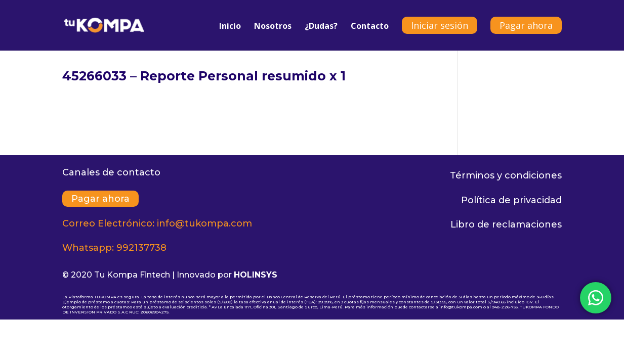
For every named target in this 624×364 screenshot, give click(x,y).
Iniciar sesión (440, 25)
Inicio (230, 27)
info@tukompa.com (204, 223)
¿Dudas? (321, 27)
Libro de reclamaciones (506, 224)
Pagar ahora (526, 25)
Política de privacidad (511, 200)
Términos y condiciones (506, 175)
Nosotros (273, 27)
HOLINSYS (256, 275)
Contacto (370, 27)
